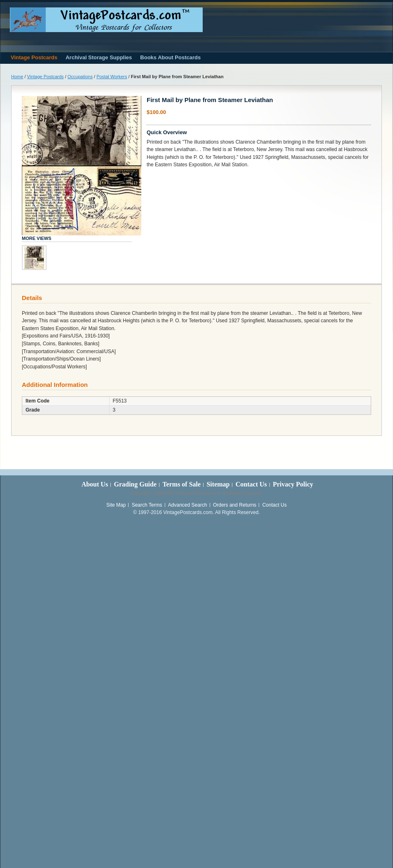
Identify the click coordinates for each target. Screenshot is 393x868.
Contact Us (251, 484)
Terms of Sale (181, 484)
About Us (95, 484)
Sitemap (218, 484)
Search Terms (147, 505)
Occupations (80, 77)
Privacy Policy (293, 484)
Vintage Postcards (46, 77)
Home (17, 77)
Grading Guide (135, 484)
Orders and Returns (235, 505)
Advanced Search (188, 505)
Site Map (116, 505)
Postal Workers (112, 77)
